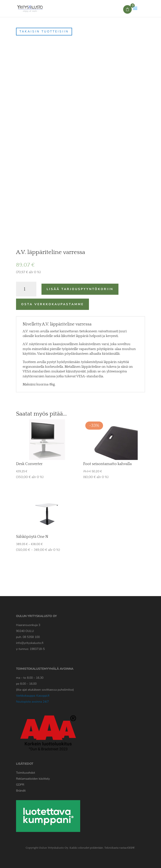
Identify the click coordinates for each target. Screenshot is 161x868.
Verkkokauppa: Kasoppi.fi (33, 696)
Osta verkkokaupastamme (52, 304)
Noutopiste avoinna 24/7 (32, 702)
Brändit (21, 791)
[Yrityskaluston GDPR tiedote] (20, 785)
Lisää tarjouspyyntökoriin (80, 289)
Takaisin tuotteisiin (44, 31)
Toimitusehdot (26, 773)
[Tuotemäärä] (26, 289)
